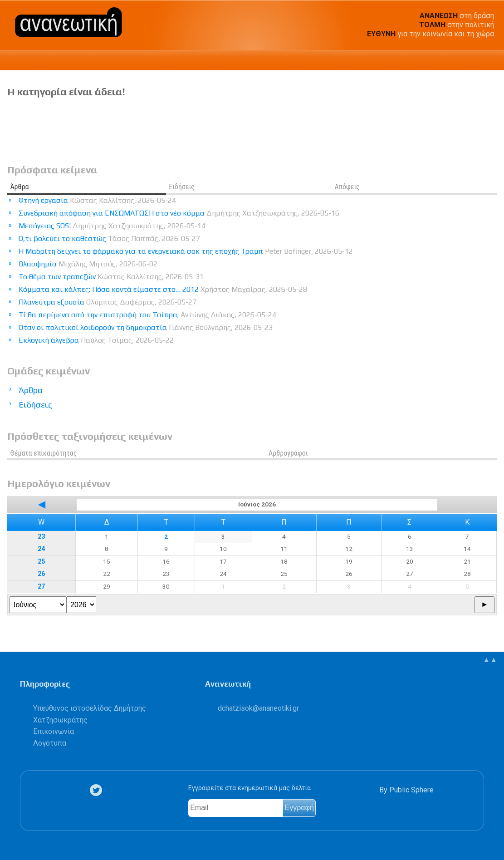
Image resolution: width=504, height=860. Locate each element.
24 (41, 549)
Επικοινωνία (54, 731)
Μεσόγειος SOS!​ (112, 226)
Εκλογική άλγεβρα (96, 340)
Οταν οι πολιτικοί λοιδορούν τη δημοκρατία (146, 327)
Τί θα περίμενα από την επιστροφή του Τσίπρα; (147, 315)
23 (41, 537)
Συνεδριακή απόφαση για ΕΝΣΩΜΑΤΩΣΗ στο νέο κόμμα (179, 213)
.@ (258, 708)
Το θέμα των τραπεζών (111, 277)
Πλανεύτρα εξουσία (108, 302)
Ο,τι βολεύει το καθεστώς (109, 238)
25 (41, 562)
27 (41, 587)
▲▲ (490, 660)
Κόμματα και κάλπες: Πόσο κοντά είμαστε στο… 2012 (163, 289)
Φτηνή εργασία (97, 200)
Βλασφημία (88, 264)
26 (41, 574)
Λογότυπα (50, 743)
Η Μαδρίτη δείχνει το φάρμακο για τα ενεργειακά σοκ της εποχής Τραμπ (186, 251)
